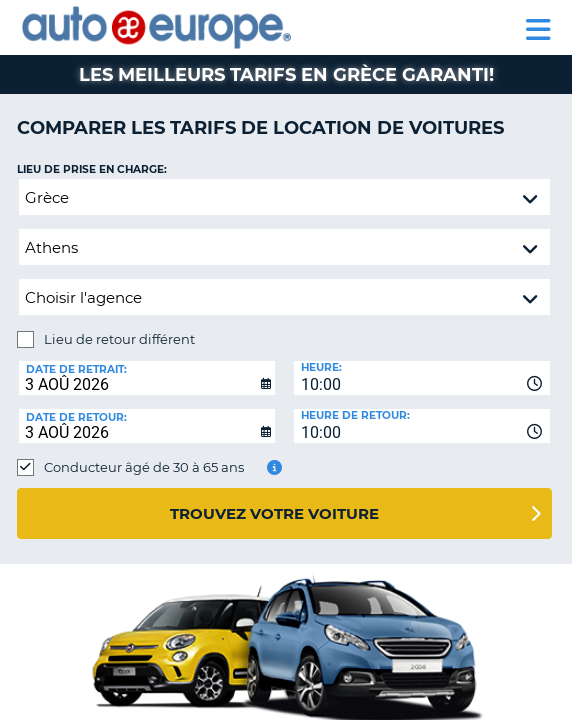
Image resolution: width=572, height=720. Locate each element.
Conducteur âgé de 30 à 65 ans (144, 467)
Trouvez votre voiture (274, 513)
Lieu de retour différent (119, 339)
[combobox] (422, 378)
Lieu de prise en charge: (92, 169)
